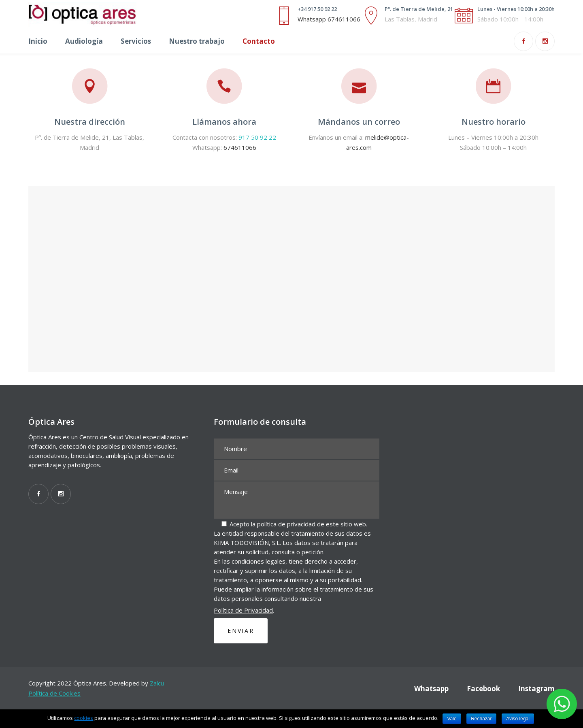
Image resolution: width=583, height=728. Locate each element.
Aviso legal (518, 719)
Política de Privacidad (243, 610)
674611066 (240, 147)
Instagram (536, 689)
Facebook (483, 689)
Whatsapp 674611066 (329, 19)
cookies (84, 718)
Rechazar (481, 719)
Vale (452, 719)
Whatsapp (431, 689)
